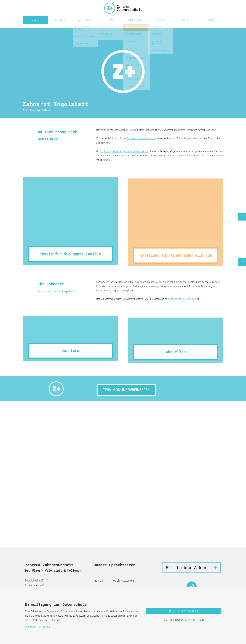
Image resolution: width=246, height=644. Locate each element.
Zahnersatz (117, 151)
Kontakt (186, 20)
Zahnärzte (85, 20)
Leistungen (136, 20)
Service (161, 20)
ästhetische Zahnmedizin (136, 151)
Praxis (110, 20)
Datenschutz (44, 627)
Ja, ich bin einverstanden (183, 611)
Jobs (211, 20)
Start (35, 20)
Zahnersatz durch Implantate (142, 138)
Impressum (31, 627)
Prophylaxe (105, 151)
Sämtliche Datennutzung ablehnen (183, 620)
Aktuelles (60, 20)
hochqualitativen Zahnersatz (182, 299)
